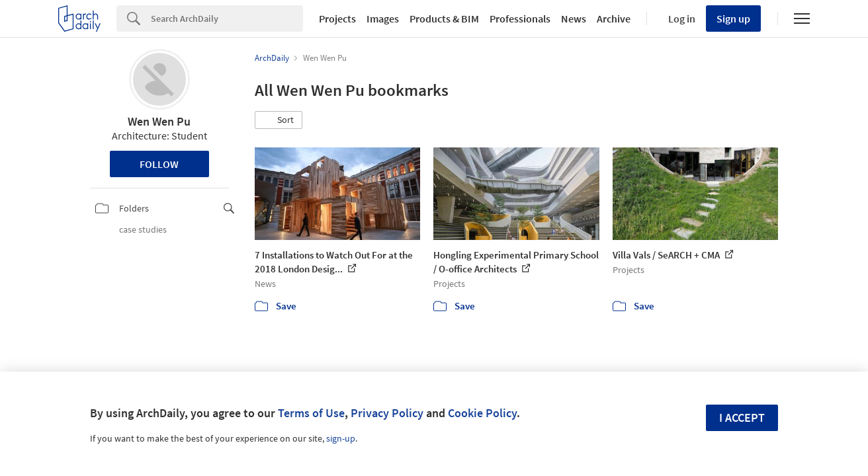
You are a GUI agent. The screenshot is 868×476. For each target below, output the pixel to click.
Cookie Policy (482, 413)
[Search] (227, 19)
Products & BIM (444, 19)
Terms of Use (311, 413)
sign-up (341, 438)
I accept (742, 417)
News (574, 19)
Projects (337, 19)
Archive (614, 19)
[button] (279, 120)
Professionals (520, 19)
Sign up (733, 19)
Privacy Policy (387, 413)
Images (383, 19)
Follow (159, 164)
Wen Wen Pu (159, 121)
